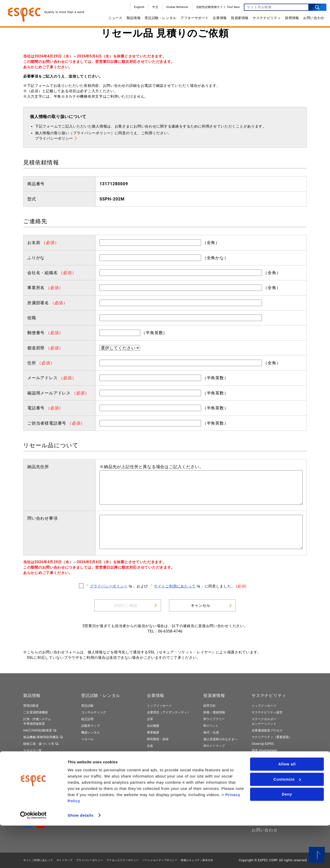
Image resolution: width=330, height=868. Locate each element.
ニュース (114, 20)
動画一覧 (29, 757)
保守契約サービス (94, 764)
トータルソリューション (40, 771)
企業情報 (218, 20)
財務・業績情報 (214, 712)
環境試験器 (31, 706)
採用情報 (290, 20)
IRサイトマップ (214, 746)
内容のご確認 (126, 605)
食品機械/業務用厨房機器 (41, 737)
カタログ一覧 (32, 751)
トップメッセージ (159, 706)
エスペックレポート (266, 776)
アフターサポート (193, 20)
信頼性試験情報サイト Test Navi (216, 9)
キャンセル (200, 605)
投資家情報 (238, 20)
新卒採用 (210, 771)
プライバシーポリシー (54, 138)
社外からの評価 (262, 789)
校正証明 (87, 719)
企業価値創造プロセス (267, 730)
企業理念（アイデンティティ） (169, 712)
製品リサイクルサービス (98, 791)
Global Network (175, 9)
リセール (87, 739)
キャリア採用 (213, 777)
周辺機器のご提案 (94, 777)
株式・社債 (211, 732)
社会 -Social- (260, 757)
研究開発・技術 (158, 739)
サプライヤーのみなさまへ (166, 766)
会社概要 (153, 726)
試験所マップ (90, 726)
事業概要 (153, 732)
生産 (150, 746)
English (137, 9)
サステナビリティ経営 (267, 712)
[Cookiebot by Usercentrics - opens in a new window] (33, 858)
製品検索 (29, 764)
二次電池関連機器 (36, 712)
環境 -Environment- (265, 751)
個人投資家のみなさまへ (220, 739)
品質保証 (153, 753)
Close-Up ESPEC (263, 744)
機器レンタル (90, 732)
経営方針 (210, 706)
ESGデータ (259, 782)
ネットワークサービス (97, 771)
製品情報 (132, 20)
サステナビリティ (265, 20)
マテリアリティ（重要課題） (272, 737)
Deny (287, 837)
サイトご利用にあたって (175, 586)
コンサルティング (94, 712)
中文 (154, 9)
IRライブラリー (214, 719)
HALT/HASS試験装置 (38, 730)
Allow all (287, 807)
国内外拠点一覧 (158, 759)
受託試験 (87, 706)
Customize (287, 822)
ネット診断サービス (95, 784)
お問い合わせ (312, 20)
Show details (81, 858)
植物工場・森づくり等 (39, 744)
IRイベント (211, 726)
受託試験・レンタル (159, 20)
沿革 (150, 719)
